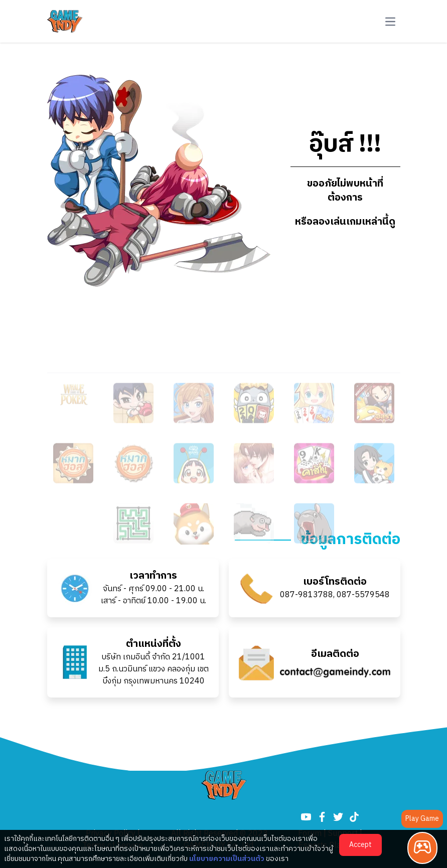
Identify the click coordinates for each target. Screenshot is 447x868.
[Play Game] (422, 848)
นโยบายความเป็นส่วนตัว (227, 859)
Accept (360, 845)
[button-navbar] (390, 22)
